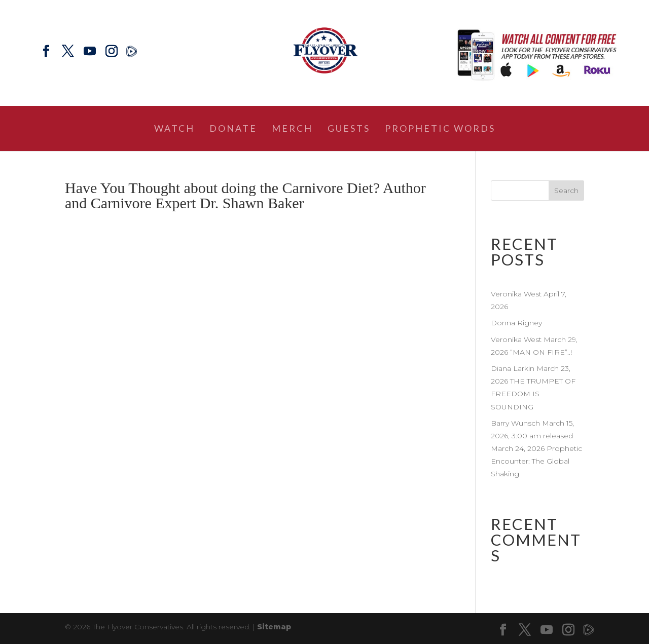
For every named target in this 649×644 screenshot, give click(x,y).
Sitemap (274, 627)
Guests (349, 129)
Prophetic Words (440, 129)
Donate (233, 129)
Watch (174, 129)
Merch (292, 129)
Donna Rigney (516, 323)
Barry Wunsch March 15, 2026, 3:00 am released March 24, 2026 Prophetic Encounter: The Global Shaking (536, 449)
